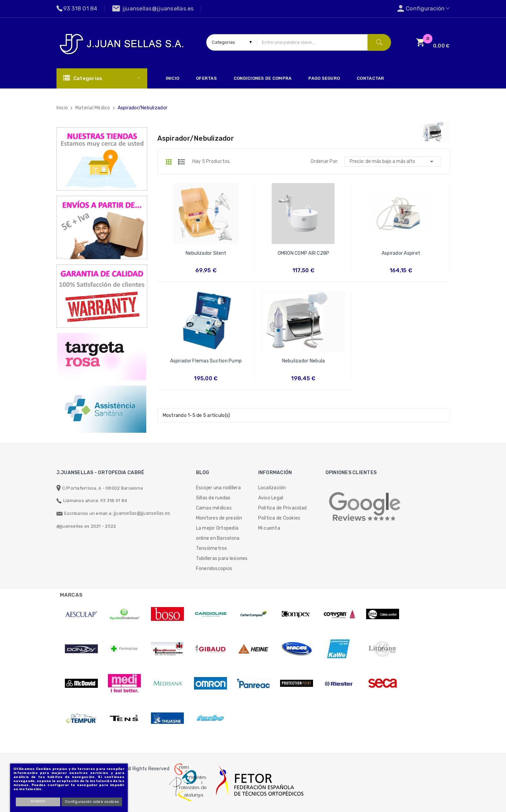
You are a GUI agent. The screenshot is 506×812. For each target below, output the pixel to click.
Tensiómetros (212, 548)
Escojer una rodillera (218, 488)
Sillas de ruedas (213, 498)
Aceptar (38, 801)
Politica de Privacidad (283, 508)
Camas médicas (214, 508)
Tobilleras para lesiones (222, 558)
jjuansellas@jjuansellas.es (142, 513)
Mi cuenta (269, 528)
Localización (272, 488)
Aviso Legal (271, 498)
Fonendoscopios (214, 569)
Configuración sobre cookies (92, 802)
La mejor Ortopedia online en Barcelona (218, 533)
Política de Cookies (279, 518)
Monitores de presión (219, 518)
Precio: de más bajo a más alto (393, 162)
